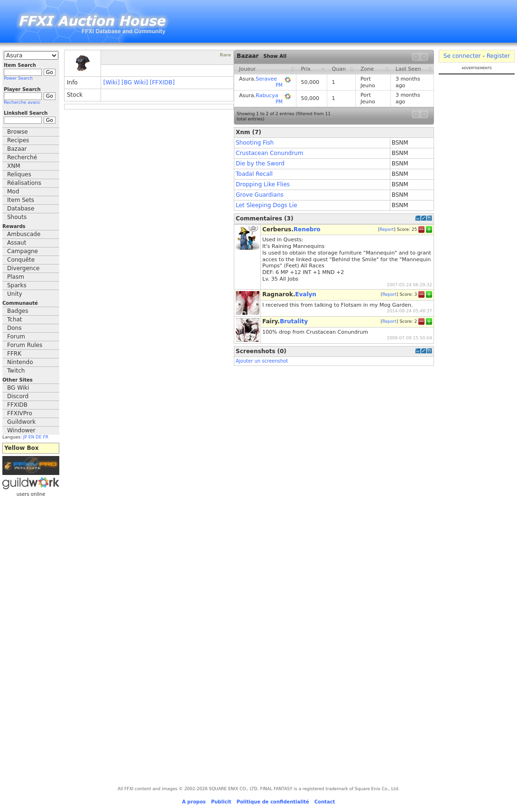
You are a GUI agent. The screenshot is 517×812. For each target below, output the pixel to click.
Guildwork (21, 422)
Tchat (15, 319)
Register (498, 56)
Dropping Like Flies (263, 184)
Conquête (21, 260)
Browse (18, 132)
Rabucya (267, 96)
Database (21, 209)
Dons (14, 328)
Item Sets (21, 200)
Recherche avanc (22, 102)
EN (31, 437)
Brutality (294, 321)
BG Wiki (18, 388)
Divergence (23, 268)
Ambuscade (24, 234)
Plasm (16, 277)
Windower (21, 430)
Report (387, 229)
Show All (275, 56)
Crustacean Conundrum (269, 153)
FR (46, 437)
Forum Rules (25, 345)
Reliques (19, 174)
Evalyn (306, 294)
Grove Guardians (260, 195)
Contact (325, 802)
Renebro (307, 229)
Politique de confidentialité (273, 802)
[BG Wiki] (135, 82)
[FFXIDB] (162, 82)
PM (279, 85)
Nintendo (20, 362)
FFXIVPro (20, 413)
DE (39, 437)
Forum (16, 337)
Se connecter (462, 56)
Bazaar (17, 149)
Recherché (22, 157)
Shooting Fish (255, 143)
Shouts (17, 217)
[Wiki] (112, 82)
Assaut (17, 243)
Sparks (17, 285)
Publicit (221, 802)
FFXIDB (17, 405)
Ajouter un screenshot (262, 361)
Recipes (18, 140)
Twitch (16, 371)
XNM (14, 166)
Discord (18, 396)
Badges (18, 311)
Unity (15, 294)
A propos (194, 802)
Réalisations (24, 183)
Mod (13, 192)
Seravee (266, 79)
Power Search (18, 78)
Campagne (23, 251)
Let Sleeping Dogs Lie (267, 205)
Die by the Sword (260, 164)
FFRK (14, 354)
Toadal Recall (254, 174)
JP (25, 437)
